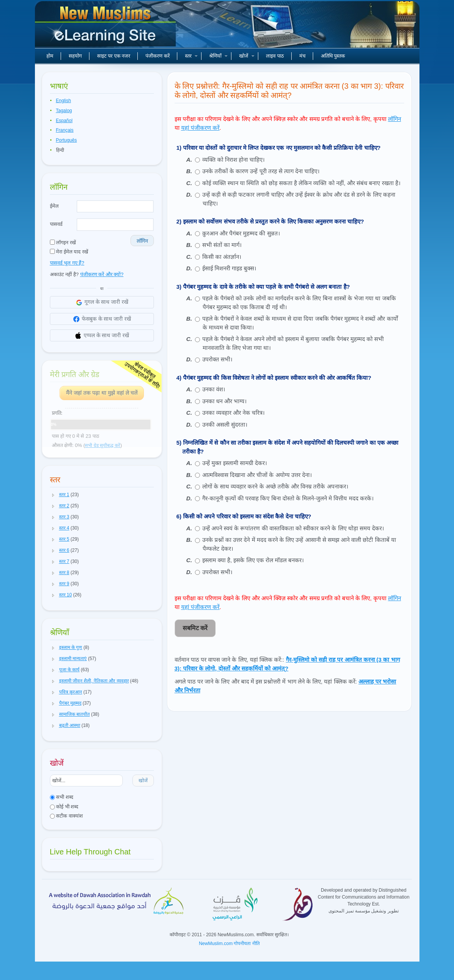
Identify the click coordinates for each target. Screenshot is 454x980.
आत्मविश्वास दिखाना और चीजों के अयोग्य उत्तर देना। (257, 475)
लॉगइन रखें (63, 243)
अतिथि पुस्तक (333, 56)
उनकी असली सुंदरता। (225, 425)
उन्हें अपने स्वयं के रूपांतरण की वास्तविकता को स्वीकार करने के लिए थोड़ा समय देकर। (293, 528)
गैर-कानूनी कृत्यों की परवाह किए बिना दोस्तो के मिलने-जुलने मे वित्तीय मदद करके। (288, 498)
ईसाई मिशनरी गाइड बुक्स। (229, 268)
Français (65, 130)
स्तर (191, 56)
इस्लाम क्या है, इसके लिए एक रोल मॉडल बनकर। (253, 560)
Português (67, 140)
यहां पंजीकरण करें (200, 128)
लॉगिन (142, 241)
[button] (53, 495)
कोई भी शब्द (64, 807)
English (64, 101)
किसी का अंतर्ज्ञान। (222, 257)
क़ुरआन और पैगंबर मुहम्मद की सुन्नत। (241, 233)
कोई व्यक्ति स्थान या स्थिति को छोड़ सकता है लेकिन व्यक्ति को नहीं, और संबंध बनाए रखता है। (301, 183)
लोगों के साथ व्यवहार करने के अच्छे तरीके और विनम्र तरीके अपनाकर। (275, 486)
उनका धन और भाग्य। (225, 401)
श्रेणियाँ (218, 56)
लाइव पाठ (275, 56)
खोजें (247, 56)
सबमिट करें (195, 628)
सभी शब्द (62, 797)
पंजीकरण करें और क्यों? (102, 274)
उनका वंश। (214, 389)
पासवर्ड (56, 224)
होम (50, 56)
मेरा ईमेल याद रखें (69, 252)
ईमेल (54, 206)
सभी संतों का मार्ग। (222, 245)
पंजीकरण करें (158, 56)
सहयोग (75, 56)
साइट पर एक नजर (114, 56)
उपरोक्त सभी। (217, 359)
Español (64, 121)
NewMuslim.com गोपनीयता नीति (229, 944)
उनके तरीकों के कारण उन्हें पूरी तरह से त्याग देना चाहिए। (261, 171)
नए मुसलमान (106, 27)
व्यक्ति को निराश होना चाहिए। (234, 160)
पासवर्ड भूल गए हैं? (67, 263)
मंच (302, 56)
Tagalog (64, 111)
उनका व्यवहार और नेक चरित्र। (234, 413)
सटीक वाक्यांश (66, 816)
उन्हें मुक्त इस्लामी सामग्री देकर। (235, 463)
